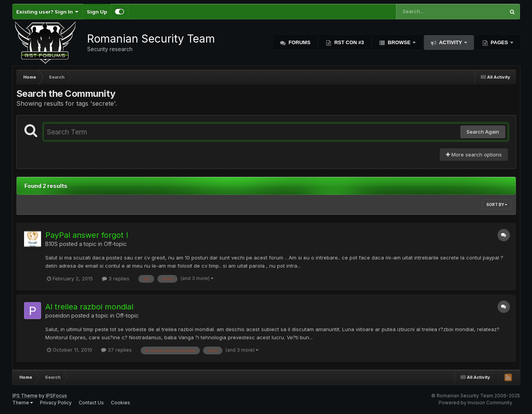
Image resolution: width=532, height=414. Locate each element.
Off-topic (115, 244)
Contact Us (91, 403)
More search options (474, 155)
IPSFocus (56, 396)
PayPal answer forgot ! (87, 235)
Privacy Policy (56, 403)
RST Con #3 (348, 42)
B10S (52, 244)
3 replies (116, 278)
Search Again (483, 132)
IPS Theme (25, 396)
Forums (299, 42)
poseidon (58, 315)
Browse (399, 42)
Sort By (497, 204)
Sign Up (97, 12)
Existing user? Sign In (47, 12)
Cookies (121, 403)
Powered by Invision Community (475, 403)
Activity (451, 42)
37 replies (116, 350)
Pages (499, 42)
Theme (23, 403)
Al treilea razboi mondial (89, 307)
